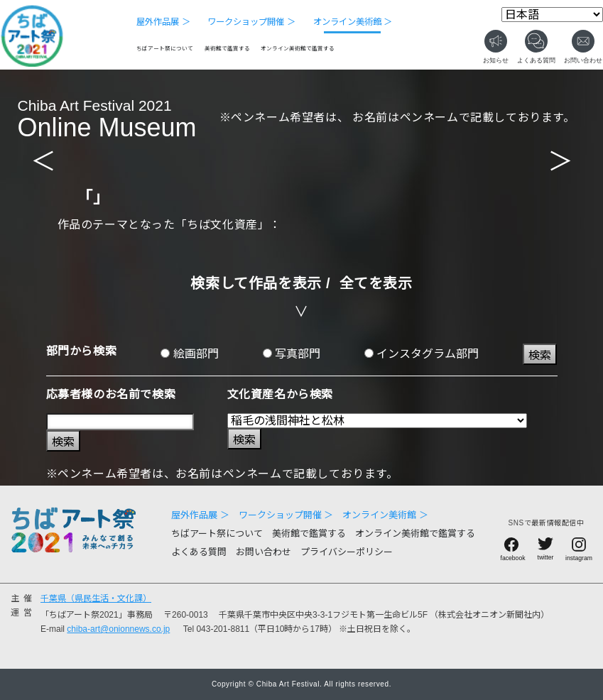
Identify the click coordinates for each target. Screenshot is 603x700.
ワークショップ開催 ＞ (251, 22)
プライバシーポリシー (347, 552)
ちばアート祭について (165, 49)
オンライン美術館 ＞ (353, 22)
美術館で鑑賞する (227, 49)
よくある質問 (199, 552)
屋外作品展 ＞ (163, 22)
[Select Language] (552, 15)
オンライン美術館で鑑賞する (298, 49)
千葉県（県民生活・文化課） (96, 598)
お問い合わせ (264, 552)
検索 (540, 355)
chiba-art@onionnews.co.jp (118, 629)
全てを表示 (376, 283)
